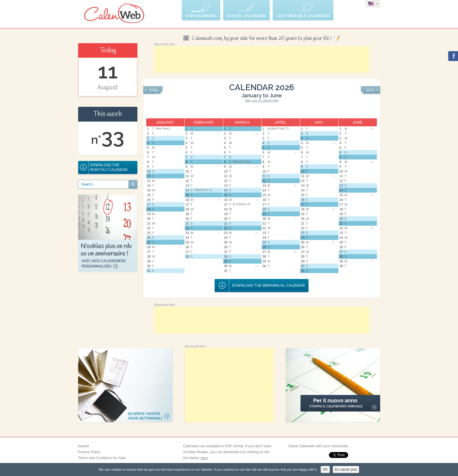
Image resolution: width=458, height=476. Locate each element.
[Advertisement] (262, 59)
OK (325, 469)
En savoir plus (346, 469)
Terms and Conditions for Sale (102, 458)
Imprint (84, 446)
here (204, 458)
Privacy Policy (89, 452)
